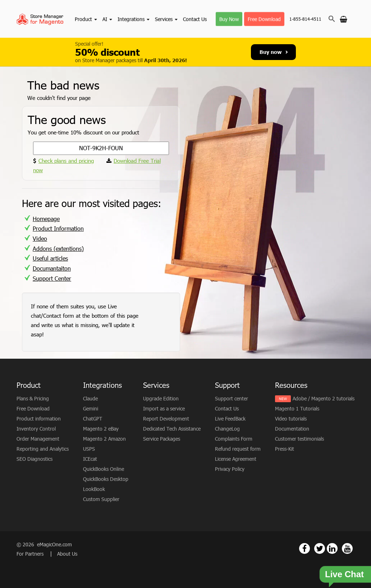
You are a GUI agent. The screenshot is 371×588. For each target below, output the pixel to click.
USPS (89, 449)
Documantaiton (52, 268)
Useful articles (50, 258)
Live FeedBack (230, 419)
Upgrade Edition (161, 398)
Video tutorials (291, 419)
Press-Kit (285, 449)
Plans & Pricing (33, 398)
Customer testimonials (299, 439)
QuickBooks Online (104, 469)
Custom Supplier (101, 499)
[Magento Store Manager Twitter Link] (320, 548)
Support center (232, 398)
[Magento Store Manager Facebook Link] (304, 548)
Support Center (52, 278)
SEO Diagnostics (35, 459)
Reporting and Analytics (43, 449)
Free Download (264, 19)
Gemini (91, 408)
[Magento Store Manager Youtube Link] (347, 548)
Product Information (58, 228)
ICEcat (90, 459)
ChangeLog (227, 429)
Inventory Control (36, 429)
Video (40, 238)
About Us (67, 554)
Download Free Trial (137, 161)
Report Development (166, 419)
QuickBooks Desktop (106, 479)
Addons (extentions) (58, 249)
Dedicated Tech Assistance (172, 429)
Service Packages (162, 439)
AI (107, 19)
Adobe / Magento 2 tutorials (324, 398)
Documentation (292, 429)
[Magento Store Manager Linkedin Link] (332, 548)
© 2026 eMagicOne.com (44, 544)
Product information (39, 419)
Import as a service (164, 408)
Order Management (38, 439)
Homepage (46, 219)
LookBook (94, 489)
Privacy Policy (230, 469)
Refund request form (238, 449)
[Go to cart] (343, 19)
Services (166, 19)
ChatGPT (93, 419)
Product (86, 19)
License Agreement (236, 459)
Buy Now (229, 19)
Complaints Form (234, 439)
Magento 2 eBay (101, 429)
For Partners (31, 554)
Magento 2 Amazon (104, 439)
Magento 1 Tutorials (297, 408)
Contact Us (195, 19)
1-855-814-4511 (305, 19)
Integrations (134, 19)
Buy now (274, 52)
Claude (90, 398)
